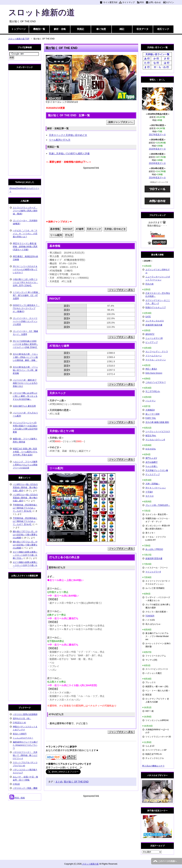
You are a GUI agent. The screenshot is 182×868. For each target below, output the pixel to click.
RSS (142, 2)
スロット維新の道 (41, 12)
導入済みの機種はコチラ (153, 766)
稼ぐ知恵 (101, 29)
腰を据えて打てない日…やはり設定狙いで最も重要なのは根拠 (25, 535)
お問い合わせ (155, 2)
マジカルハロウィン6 (155, 440)
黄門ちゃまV (151, 458)
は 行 (167, 63)
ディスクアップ (153, 474)
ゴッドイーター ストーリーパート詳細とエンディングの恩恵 (25, 321)
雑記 (122, 29)
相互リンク (163, 29)
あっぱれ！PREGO (154, 549)
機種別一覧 (39, 29)
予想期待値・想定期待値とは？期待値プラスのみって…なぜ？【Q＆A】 (25, 508)
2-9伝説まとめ (19, 723)
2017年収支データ (157, 135)
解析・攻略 (60, 29)
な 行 (156, 63)
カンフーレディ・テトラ (157, 352)
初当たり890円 (20, 734)
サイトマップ (129, 2)
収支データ (143, 29)
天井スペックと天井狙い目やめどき (68, 135)
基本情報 (55, 229)
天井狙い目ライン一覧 (157, 54)
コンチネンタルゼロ (155, 321)
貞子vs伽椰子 (152, 462)
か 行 (156, 59)
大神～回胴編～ (153, 484)
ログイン (170, 2)
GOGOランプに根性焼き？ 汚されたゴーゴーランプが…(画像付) (26, 308)
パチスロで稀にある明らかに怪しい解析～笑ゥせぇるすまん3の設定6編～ (25, 396)
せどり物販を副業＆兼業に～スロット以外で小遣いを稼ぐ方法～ (25, 555)
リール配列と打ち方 (60, 140)
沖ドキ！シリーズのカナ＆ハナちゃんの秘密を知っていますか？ (25, 269)
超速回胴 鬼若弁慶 (154, 325)
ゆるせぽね (151, 449)
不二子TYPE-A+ (153, 391)
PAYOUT (68, 229)
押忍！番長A (151, 369)
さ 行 (167, 59)
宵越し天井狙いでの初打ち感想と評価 (69, 153)
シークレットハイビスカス (158, 431)
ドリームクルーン (154, 356)
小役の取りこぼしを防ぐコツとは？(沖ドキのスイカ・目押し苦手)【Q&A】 (25, 282)
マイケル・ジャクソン (156, 360)
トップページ (18, 29)
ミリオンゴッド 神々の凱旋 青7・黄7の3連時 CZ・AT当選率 (26, 295)
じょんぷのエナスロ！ (23, 738)
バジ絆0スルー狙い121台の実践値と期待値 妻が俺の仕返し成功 (25, 487)
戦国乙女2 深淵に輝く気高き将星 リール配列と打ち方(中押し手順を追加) (25, 452)
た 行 (147, 63)
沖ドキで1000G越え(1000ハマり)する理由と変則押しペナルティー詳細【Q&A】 (25, 344)
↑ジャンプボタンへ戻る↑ (121, 290)
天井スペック (94, 229)
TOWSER (150, 616)
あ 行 (147, 59)
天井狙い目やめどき (115, 229)
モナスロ (150, 496)
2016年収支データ (157, 149)
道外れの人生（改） (22, 718)
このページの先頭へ (167, 861)
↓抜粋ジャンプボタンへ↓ (120, 122)
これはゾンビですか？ (156, 382)
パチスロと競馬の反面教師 (25, 714)
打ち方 (69, 235)
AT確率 (80, 229)
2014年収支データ (157, 178)
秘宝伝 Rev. (151, 436)
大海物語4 (150, 410)
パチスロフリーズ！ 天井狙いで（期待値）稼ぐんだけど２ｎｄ (25, 755)
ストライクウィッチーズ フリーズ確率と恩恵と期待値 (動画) (25, 211)
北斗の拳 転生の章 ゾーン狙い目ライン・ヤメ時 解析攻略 (25, 370)
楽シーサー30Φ (153, 414)
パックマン (151, 401)
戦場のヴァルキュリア (156, 307)
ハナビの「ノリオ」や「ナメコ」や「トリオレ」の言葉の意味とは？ (25, 234)
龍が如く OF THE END (76, 782)
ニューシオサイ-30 (154, 338)
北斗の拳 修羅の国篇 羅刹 (157, 422)
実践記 (80, 29)
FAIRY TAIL (151, 418)
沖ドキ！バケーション (156, 488)
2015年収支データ (157, 163)
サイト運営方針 (110, 2)
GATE (148, 317)
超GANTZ (150, 334)
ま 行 (147, 67)
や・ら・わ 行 (161, 67)
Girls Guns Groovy (154, 373)
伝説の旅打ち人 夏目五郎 (24, 406)
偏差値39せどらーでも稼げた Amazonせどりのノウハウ (25, 745)
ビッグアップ (152, 342)
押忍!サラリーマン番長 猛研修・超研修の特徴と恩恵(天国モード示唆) (25, 247)
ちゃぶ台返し (152, 466)
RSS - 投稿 (17, 798)
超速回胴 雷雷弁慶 (154, 558)
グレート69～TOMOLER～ (158, 505)
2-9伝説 (16, 784)
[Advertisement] (91, 194)
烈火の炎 (150, 284)
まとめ (59, 782)
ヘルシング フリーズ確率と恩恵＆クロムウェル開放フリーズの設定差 (25, 465)
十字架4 (149, 492)
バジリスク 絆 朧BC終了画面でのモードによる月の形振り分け (25, 383)
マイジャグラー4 (153, 572)
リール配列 (56, 235)
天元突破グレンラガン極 (157, 470)
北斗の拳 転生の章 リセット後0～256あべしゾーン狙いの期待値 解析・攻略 (25, 357)
